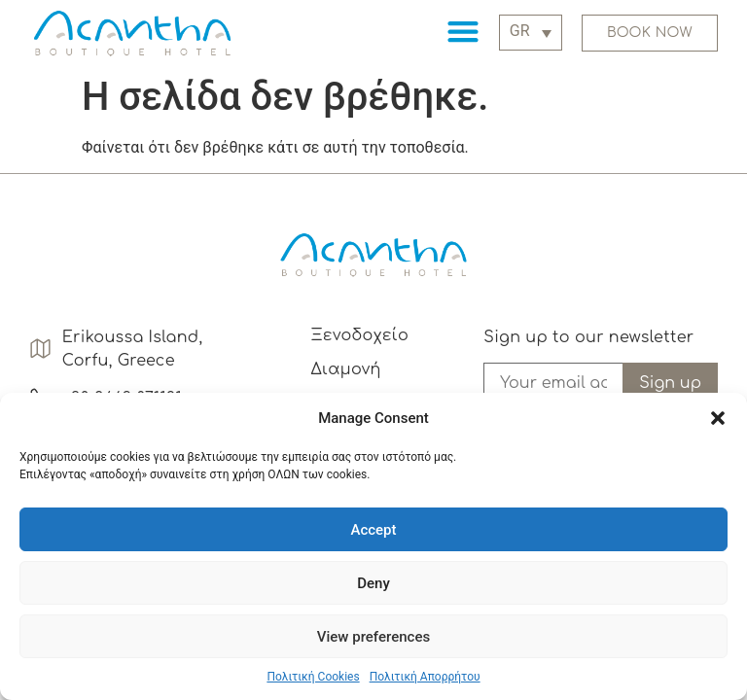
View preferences (373, 637)
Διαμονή (345, 369)
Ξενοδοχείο (359, 335)
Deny (373, 583)
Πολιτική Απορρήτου (425, 677)
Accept (373, 530)
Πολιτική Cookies (313, 677)
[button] (718, 418)
